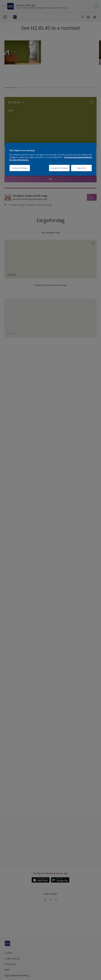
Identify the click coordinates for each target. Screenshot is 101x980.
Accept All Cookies (59, 168)
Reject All (81, 168)
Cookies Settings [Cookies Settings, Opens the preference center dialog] (20, 168)
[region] (51, 159)
